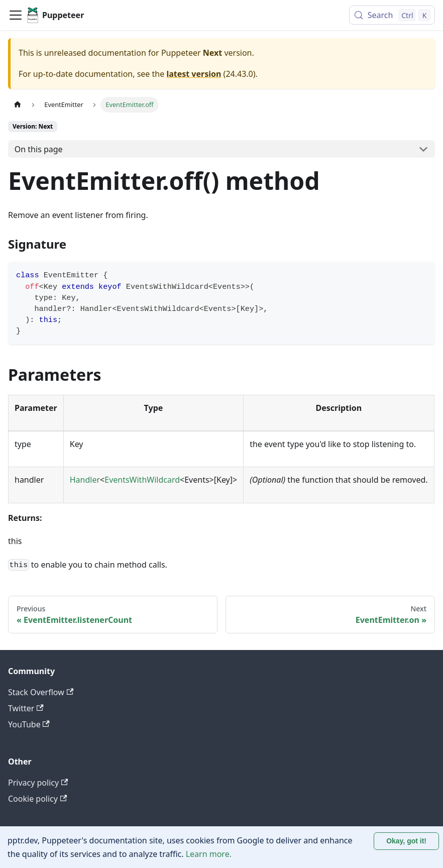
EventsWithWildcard (142, 480)
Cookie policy (37, 799)
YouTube (29, 724)
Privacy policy (38, 783)
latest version (194, 74)
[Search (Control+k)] (392, 15)
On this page (39, 149)
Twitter (26, 708)
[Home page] (18, 105)
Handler (85, 480)
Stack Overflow (41, 692)
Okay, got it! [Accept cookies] (406, 841)
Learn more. (209, 854)
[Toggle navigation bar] (16, 15)
